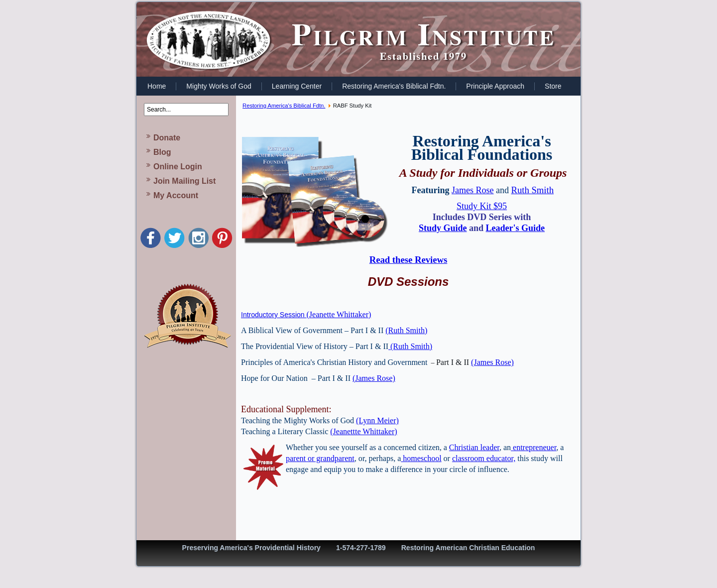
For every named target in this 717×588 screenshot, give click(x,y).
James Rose (473, 190)
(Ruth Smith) (406, 330)
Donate (167, 138)
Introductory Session (274, 315)
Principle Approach (495, 86)
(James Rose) (492, 362)
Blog (162, 152)
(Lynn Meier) (377, 420)
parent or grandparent (320, 458)
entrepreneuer (534, 447)
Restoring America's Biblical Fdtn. (394, 86)
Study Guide (443, 228)
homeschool (421, 458)
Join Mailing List (184, 181)
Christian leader (474, 447)
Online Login (178, 167)
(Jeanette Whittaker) (339, 314)
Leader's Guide (516, 228)
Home (157, 86)
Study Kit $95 (482, 206)
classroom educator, (484, 458)
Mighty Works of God (219, 86)
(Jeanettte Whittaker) (363, 431)
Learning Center (297, 86)
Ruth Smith (532, 190)
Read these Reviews (408, 260)
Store (553, 86)
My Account (176, 195)
